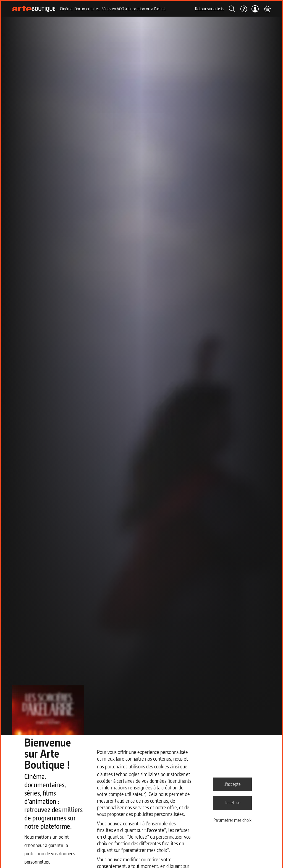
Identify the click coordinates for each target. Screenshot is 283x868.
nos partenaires (112, 767)
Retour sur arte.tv (210, 9)
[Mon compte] (255, 9)
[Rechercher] (232, 9)
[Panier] (267, 9)
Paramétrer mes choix (232, 820)
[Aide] (243, 9)
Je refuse (233, 803)
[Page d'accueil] (34, 9)
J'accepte (233, 784)
